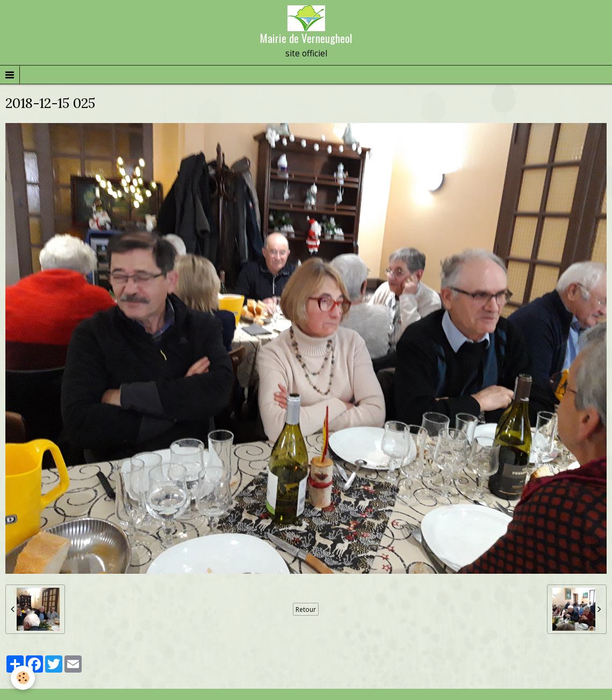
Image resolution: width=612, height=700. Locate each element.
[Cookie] (23, 678)
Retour (306, 609)
